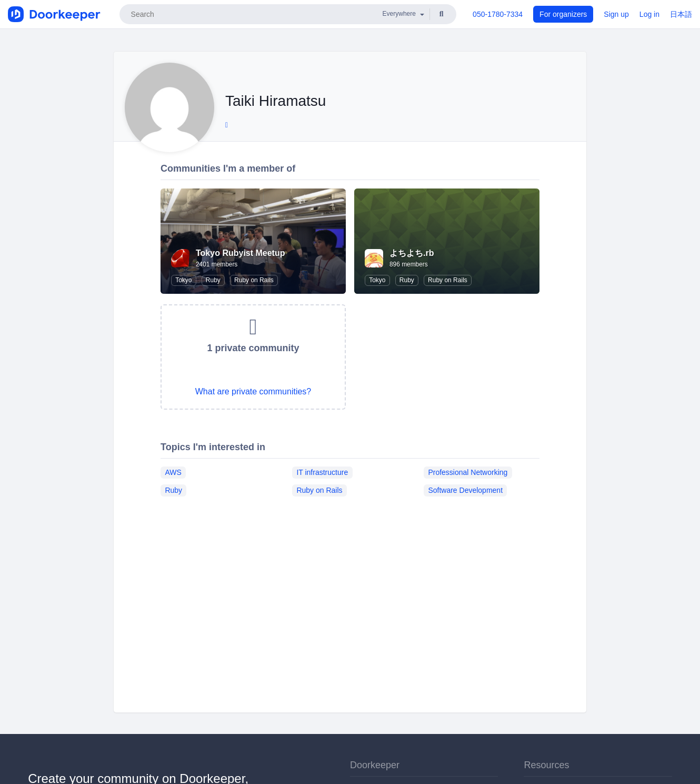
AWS (173, 472)
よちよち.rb (412, 253)
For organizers (563, 14)
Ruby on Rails (254, 280)
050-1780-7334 (498, 14)
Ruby (213, 280)
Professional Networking (468, 472)
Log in (649, 14)
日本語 (681, 14)
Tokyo (183, 280)
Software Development (465, 490)
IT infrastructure (322, 472)
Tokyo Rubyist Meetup (241, 253)
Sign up (616, 14)
